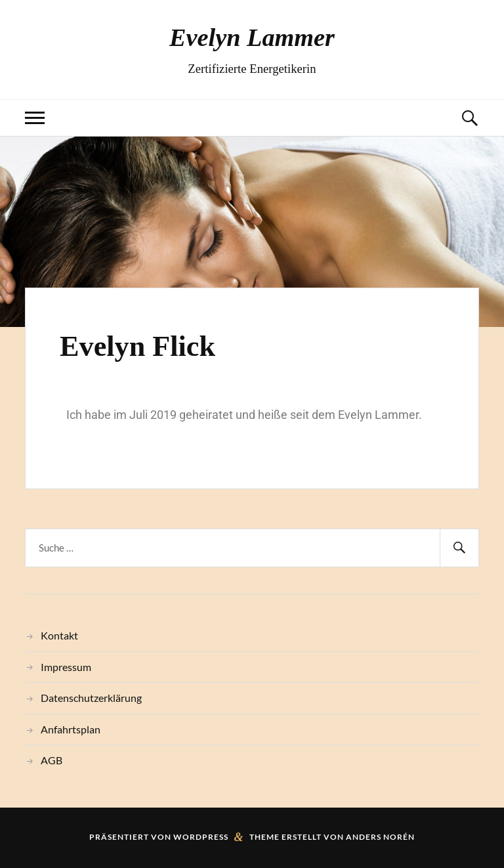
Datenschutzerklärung (91, 698)
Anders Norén (380, 837)
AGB (52, 760)
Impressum (66, 667)
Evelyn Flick (137, 346)
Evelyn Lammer (252, 37)
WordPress (201, 837)
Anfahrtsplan (71, 729)
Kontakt (59, 635)
